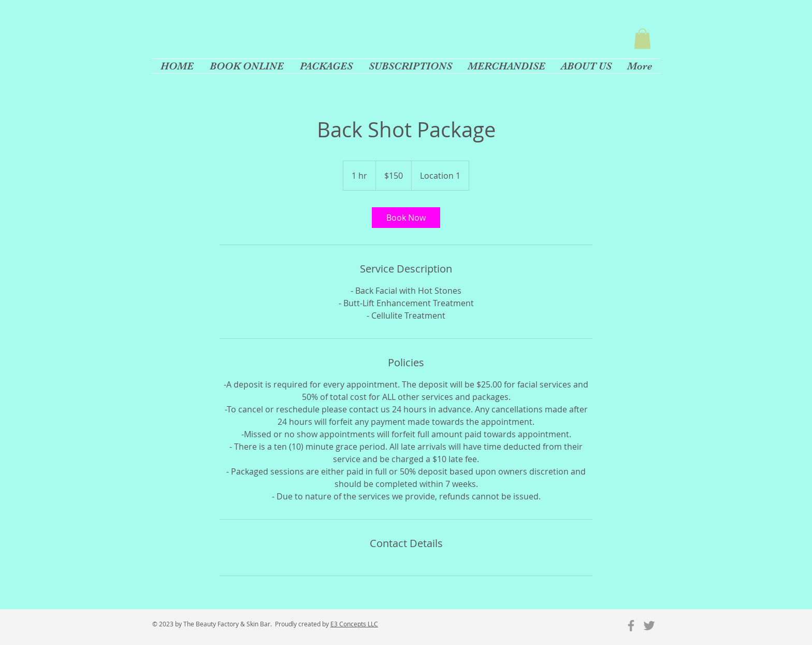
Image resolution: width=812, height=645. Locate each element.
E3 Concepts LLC (354, 624)
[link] (406, 218)
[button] (642, 39)
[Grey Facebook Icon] (631, 626)
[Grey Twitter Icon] (649, 626)
